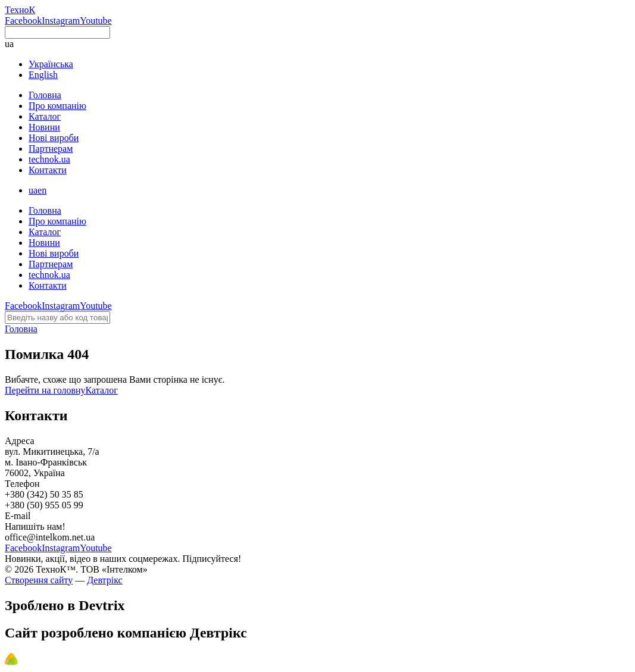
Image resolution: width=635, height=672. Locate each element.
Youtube (96, 21)
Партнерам (51, 149)
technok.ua (49, 159)
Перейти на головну (45, 390)
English (43, 75)
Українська (51, 64)
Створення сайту (39, 580)
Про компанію (57, 106)
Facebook (23, 21)
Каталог (45, 116)
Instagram (61, 21)
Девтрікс (104, 580)
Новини (44, 127)
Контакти (48, 170)
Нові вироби (54, 138)
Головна (45, 95)
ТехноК (20, 10)
